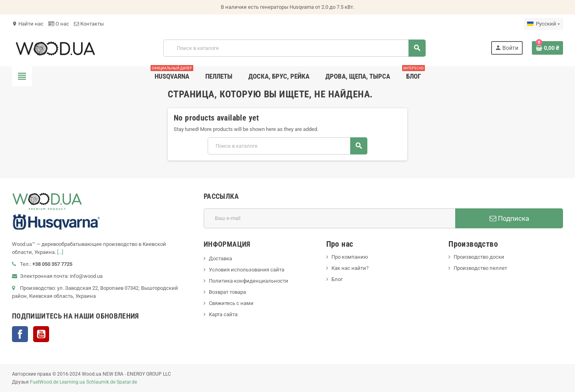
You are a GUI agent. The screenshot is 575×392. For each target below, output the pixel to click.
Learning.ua (72, 382)
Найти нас (28, 24)
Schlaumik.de (101, 382)
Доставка (220, 258)
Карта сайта (223, 314)
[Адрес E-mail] (329, 218)
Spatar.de (127, 382)
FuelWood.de (44, 382)
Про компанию (350, 257)
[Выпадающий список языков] (543, 24)
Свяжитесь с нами (231, 303)
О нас (59, 24)
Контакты (89, 24)
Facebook (20, 334)
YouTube (41, 334)
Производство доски (479, 257)
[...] (60, 252)
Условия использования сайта (247, 270)
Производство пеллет (480, 268)
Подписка (509, 218)
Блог (337, 279)
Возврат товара (227, 292)
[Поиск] (294, 48)
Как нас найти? (350, 268)
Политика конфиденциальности (249, 281)
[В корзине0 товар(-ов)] (547, 48)
